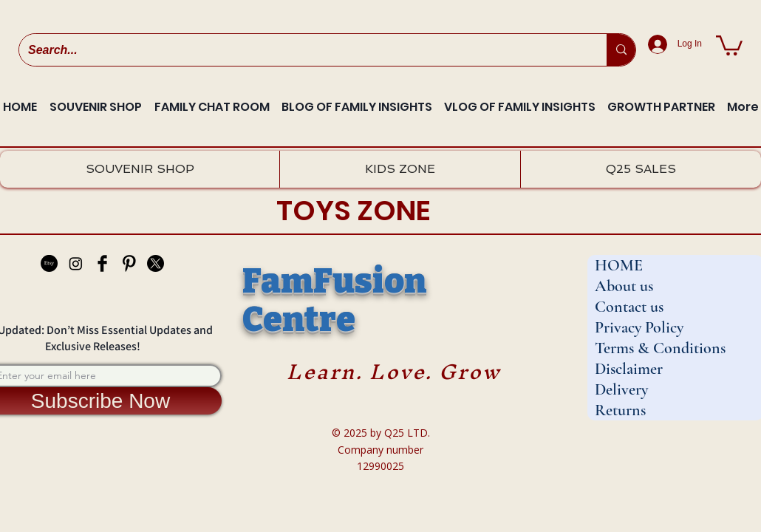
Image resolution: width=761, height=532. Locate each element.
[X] (156, 263)
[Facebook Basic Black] (102, 263)
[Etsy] (49, 263)
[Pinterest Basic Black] (129, 263)
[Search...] (302, 50)
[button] (729, 44)
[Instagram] (76, 263)
